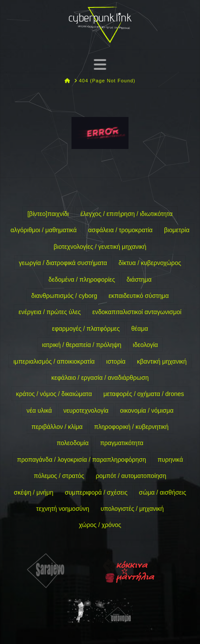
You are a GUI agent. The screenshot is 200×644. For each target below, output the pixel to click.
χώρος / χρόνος (100, 525)
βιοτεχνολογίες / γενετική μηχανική (100, 247)
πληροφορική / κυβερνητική (132, 427)
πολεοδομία (73, 443)
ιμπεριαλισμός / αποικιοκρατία (54, 361)
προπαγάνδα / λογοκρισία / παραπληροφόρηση (82, 460)
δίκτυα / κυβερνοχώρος (150, 263)
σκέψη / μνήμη (34, 492)
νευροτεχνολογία (86, 410)
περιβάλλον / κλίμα (57, 427)
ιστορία (116, 361)
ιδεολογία (145, 345)
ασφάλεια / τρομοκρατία (120, 230)
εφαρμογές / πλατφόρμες (86, 329)
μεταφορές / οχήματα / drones (144, 394)
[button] (100, 64)
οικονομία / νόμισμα (147, 410)
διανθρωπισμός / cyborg (64, 296)
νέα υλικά (39, 410)
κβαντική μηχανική (162, 361)
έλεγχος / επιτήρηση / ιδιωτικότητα (126, 214)
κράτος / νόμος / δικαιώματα (54, 394)
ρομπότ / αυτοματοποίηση (131, 476)
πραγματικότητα (122, 443)
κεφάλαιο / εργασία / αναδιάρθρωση (100, 378)
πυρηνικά (170, 460)
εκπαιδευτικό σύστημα (139, 296)
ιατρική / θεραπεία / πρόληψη (82, 345)
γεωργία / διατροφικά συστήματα (63, 263)
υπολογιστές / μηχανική (132, 509)
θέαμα (139, 329)
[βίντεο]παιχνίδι (48, 214)
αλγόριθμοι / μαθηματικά (44, 230)
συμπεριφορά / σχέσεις (96, 492)
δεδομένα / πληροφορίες (82, 280)
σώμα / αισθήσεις (163, 492)
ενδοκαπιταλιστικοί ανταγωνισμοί (137, 312)
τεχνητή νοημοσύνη (63, 509)
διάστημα (139, 280)
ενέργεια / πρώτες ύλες (50, 312)
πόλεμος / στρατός (59, 476)
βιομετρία (177, 230)
